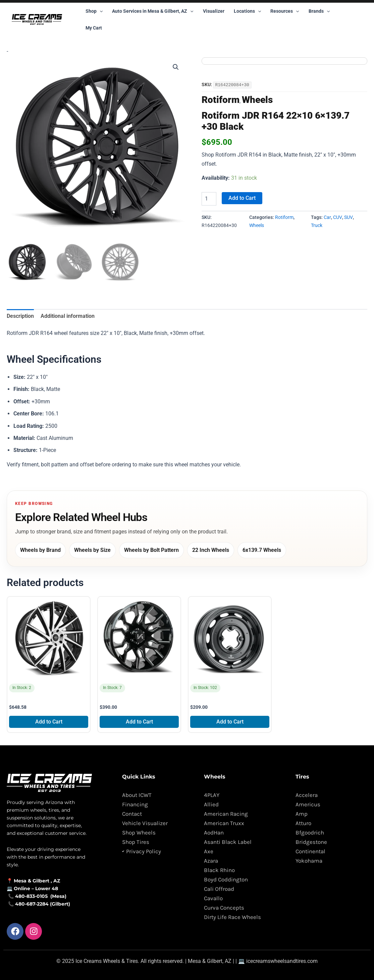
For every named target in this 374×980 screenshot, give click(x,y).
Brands (319, 11)
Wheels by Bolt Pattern (151, 550)
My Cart (94, 28)
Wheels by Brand (40, 550)
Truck (317, 225)
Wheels (257, 99)
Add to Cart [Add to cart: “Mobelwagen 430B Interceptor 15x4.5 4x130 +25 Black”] (230, 722)
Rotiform (221, 99)
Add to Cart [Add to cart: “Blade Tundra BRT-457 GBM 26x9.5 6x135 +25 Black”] (49, 722)
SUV (349, 217)
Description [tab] (20, 316)
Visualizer (214, 11)
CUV (338, 217)
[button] (100, 11)
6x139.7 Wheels (262, 550)
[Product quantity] (209, 198)
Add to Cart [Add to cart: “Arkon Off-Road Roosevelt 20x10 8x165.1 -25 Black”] (139, 722)
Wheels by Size (92, 550)
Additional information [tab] (68, 316)
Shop (94, 11)
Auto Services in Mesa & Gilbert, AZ (153, 11)
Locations (247, 11)
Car (327, 217)
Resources (285, 11)
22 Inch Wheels (211, 550)
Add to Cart (242, 198)
